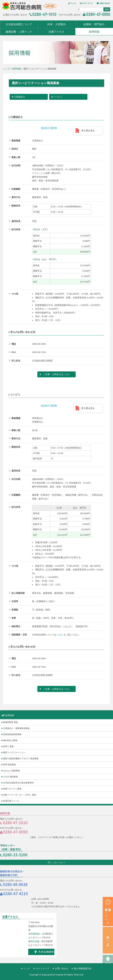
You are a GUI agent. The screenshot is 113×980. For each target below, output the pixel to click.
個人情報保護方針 (83, 968)
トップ (6, 69)
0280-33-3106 (15, 855)
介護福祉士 (19, 97)
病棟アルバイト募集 (12, 789)
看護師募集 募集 (10, 722)
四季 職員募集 (9, 765)
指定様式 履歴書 (49, 128)
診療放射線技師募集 (12, 734)
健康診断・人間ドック (19, 32)
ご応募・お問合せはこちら (56, 374)
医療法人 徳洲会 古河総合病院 (28, 7)
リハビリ (58, 97)
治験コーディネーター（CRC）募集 (20, 795)
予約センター (108, 939)
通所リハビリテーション (14, 752)
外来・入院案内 (56, 24)
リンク (27, 968)
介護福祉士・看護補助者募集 (16, 728)
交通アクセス (56, 32)
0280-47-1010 (15, 822)
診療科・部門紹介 (94, 24)
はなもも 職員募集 (11, 771)
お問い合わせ (62, 968)
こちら (60, 635)
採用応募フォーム (11, 801)
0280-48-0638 (15, 884)
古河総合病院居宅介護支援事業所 (18, 783)
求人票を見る (88, 131)
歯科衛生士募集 (10, 740)
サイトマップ (43, 968)
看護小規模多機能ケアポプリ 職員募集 (21, 759)
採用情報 (94, 32)
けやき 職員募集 (10, 777)
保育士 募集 (8, 746)
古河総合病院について (19, 24)
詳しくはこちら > (56, 862)
